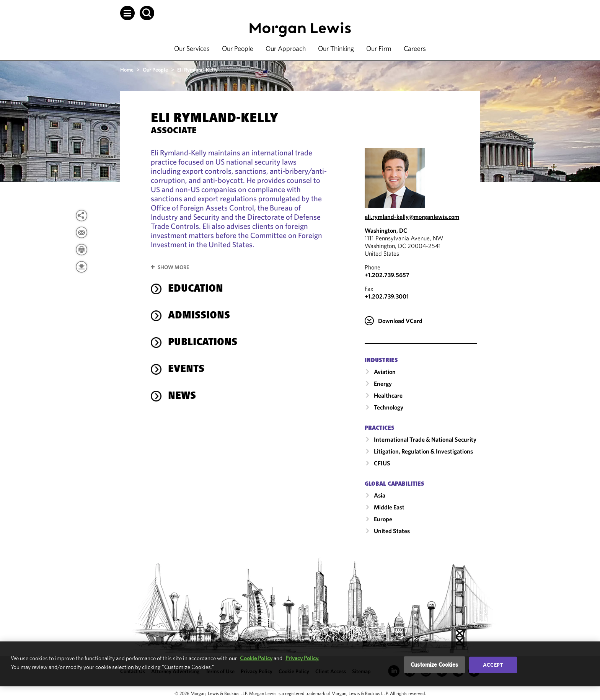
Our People (238, 48)
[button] (127, 13)
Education (196, 289)
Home (127, 70)
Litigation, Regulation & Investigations (423, 451)
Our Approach (286, 48)
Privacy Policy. (302, 658)
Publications (203, 343)
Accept (493, 665)
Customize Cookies (435, 665)
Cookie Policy (256, 658)
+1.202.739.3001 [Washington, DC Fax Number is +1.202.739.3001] (387, 296)
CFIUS (382, 463)
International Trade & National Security (425, 439)
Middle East (389, 507)
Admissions (199, 316)
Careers (415, 48)
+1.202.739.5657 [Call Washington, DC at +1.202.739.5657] (387, 275)
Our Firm (379, 48)
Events (186, 370)
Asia (380, 495)
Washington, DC (386, 230)
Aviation (385, 372)
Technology (389, 407)
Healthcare (388, 395)
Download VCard (400, 321)
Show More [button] (173, 267)
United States (392, 531)
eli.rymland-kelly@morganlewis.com (412, 217)
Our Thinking (336, 48)
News (182, 397)
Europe (383, 519)
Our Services (192, 48)
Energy (383, 383)
